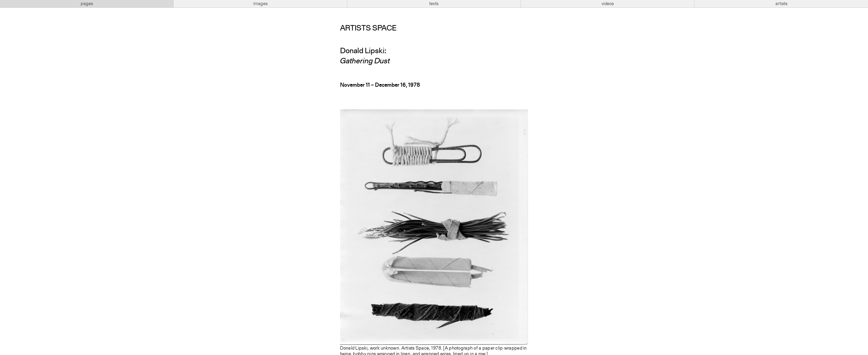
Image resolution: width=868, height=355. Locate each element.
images (260, 4)
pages (87, 4)
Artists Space (368, 28)
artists (781, 4)
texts (434, 4)
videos (608, 4)
